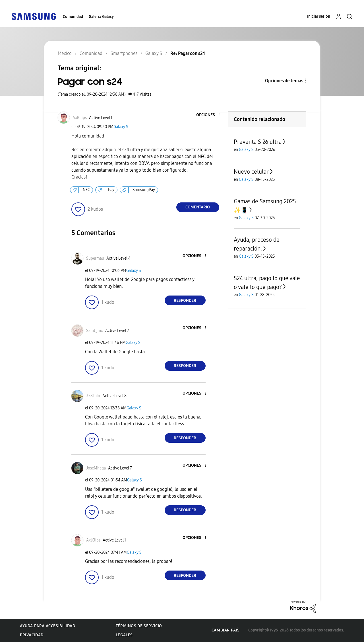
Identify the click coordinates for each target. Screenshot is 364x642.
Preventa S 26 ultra (258, 142)
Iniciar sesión (319, 16)
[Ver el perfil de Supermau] (95, 258)
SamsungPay (144, 190)
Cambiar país (226, 630)
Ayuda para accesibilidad (47, 626)
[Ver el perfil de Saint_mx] (95, 331)
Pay (111, 190)
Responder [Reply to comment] (185, 301)
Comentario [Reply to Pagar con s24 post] (198, 207)
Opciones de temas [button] (284, 81)
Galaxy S (121, 127)
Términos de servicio (139, 626)
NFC (86, 190)
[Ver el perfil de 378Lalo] (93, 396)
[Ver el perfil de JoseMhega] (96, 468)
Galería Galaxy (101, 17)
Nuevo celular (251, 172)
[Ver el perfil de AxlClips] (80, 118)
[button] (209, 115)
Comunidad (73, 17)
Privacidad (32, 635)
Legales (124, 635)
